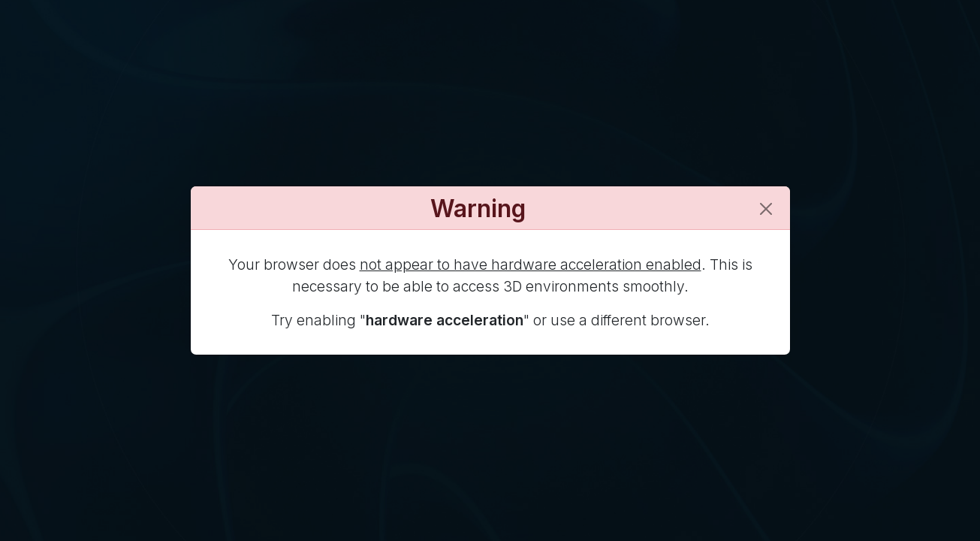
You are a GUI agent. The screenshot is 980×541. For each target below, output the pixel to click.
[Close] (766, 209)
